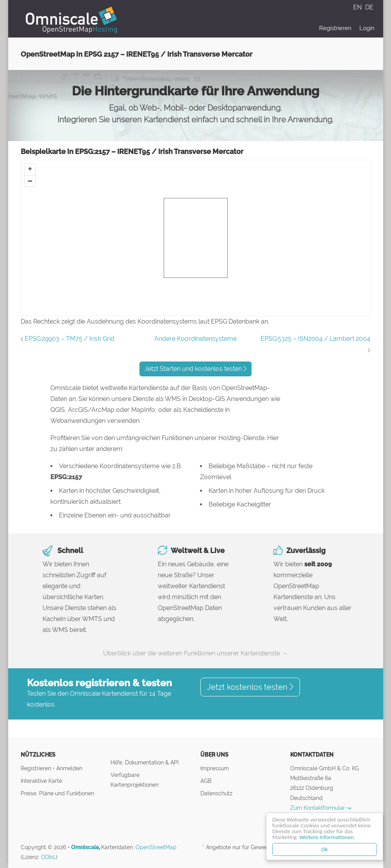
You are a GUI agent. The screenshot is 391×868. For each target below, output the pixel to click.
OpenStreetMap (156, 847)
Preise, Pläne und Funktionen (57, 793)
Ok (325, 849)
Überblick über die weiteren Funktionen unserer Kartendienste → (195, 653)
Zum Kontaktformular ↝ (321, 808)
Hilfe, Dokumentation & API (145, 762)
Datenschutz (216, 793)
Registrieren (335, 28)
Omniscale (85, 847)
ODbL (48, 857)
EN (358, 7)
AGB (206, 781)
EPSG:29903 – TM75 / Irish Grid (70, 339)
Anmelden (69, 768)
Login (367, 28)
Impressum (215, 768)
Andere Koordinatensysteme (195, 339)
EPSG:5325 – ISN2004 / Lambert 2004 (315, 339)
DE (369, 7)
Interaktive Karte (41, 781)
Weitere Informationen (327, 837)
